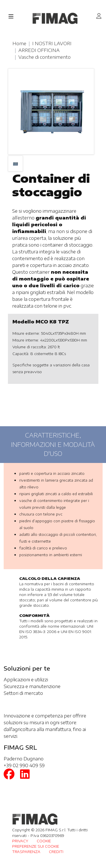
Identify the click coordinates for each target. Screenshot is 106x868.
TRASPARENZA (26, 852)
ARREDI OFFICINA (39, 50)
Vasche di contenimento (45, 57)
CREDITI (56, 852)
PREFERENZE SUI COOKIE (36, 846)
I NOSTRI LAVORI (52, 43)
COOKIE (44, 841)
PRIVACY (20, 841)
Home (19, 43)
